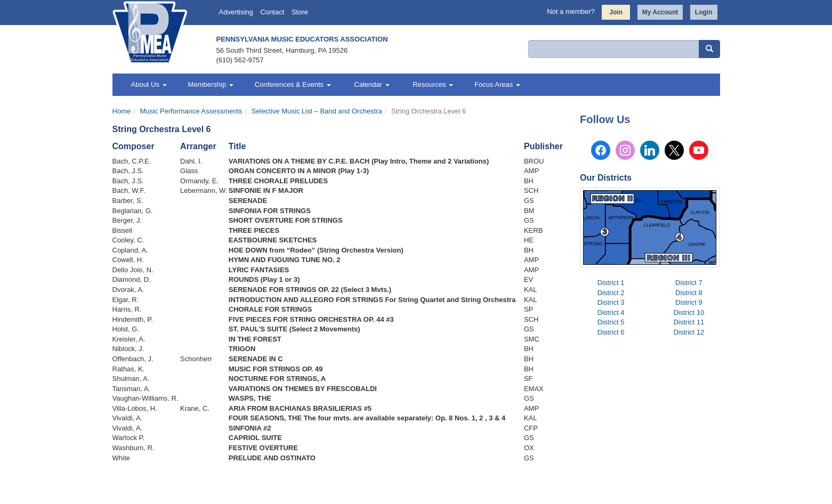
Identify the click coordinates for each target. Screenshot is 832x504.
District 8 (689, 293)
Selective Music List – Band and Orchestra (317, 111)
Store (300, 12)
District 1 (611, 283)
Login (704, 12)
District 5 (611, 322)
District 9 (689, 302)
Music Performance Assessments (191, 111)
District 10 (689, 312)
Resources (432, 84)
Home (122, 111)
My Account (660, 12)
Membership (211, 84)
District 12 (689, 332)
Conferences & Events (293, 84)
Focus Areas (497, 84)
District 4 (611, 312)
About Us (149, 84)
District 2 (611, 293)
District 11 (689, 322)
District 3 (611, 302)
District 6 (611, 332)
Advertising (236, 12)
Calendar (371, 84)
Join (616, 12)
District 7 (689, 283)
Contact (272, 12)
